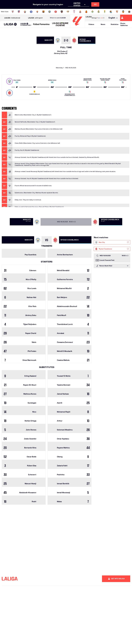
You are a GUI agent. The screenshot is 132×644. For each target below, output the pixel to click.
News (103, 24)
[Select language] (112, 18)
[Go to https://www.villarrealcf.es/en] (129, 12)
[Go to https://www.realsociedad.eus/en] (111, 12)
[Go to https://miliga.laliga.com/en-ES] (126, 18)
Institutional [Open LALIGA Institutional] (12, 18)
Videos (91, 24)
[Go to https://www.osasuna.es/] (25, 12)
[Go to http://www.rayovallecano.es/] (68, 12)
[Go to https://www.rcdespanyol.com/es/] (80, 12)
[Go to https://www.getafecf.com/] (50, 12)
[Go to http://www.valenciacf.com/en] (123, 12)
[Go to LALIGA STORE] (101, 18)
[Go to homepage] (77, 27)
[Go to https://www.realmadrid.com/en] (99, 12)
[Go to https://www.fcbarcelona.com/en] (43, 12)
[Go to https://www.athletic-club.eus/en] (13, 12)
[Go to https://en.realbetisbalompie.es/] (92, 12)
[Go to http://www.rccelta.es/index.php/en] (74, 12)
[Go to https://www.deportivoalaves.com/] (31, 12)
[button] (10, 24)
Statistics (115, 24)
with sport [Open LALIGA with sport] (35, 18)
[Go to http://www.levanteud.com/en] (62, 12)
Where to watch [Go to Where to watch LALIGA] (58, 18)
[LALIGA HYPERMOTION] (26, 24)
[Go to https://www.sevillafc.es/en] (117, 12)
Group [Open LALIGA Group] (91, 18)
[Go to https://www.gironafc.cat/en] (56, 12)
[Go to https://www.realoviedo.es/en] (105, 12)
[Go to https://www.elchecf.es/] (37, 12)
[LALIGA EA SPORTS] (10, 24)
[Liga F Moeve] (41, 24)
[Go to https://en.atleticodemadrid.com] (19, 12)
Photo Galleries (124, 24)
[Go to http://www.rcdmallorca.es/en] (86, 12)
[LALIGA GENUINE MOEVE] (60, 24)
